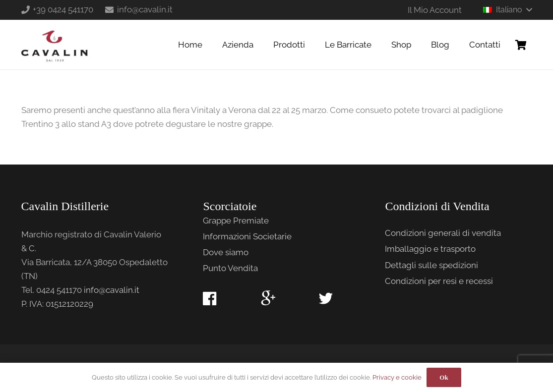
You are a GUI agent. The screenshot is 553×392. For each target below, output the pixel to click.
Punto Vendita (230, 268)
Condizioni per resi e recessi (439, 281)
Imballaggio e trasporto (430, 249)
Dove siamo (226, 252)
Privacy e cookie (397, 377)
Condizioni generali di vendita (443, 233)
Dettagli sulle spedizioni (431, 265)
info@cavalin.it (112, 290)
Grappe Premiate (236, 221)
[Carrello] (521, 45)
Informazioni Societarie (247, 236)
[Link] (55, 45)
